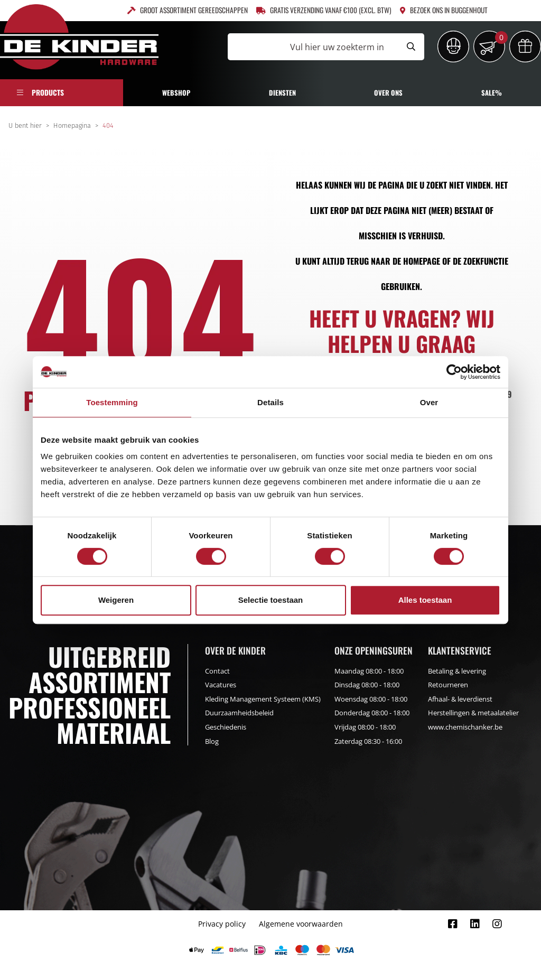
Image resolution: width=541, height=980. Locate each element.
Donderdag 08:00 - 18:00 (372, 713)
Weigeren (116, 600)
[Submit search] (411, 47)
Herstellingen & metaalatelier (473, 713)
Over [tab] (429, 402)
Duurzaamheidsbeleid (239, 713)
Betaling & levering (457, 671)
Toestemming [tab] (112, 402)
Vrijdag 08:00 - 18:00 (365, 727)
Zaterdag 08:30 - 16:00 (368, 741)
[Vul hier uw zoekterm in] (313, 47)
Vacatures (221, 685)
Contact (217, 671)
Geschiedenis (226, 727)
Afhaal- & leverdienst (460, 699)
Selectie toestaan (271, 600)
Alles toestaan (425, 600)
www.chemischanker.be (465, 727)
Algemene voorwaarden (301, 924)
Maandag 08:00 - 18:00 (369, 671)
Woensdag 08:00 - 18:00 (371, 699)
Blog (212, 741)
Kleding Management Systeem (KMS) (263, 699)
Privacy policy (222, 924)
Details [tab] (270, 402)
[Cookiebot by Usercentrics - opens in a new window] (454, 372)
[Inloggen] (453, 46)
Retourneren (448, 685)
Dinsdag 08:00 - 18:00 (367, 685)
